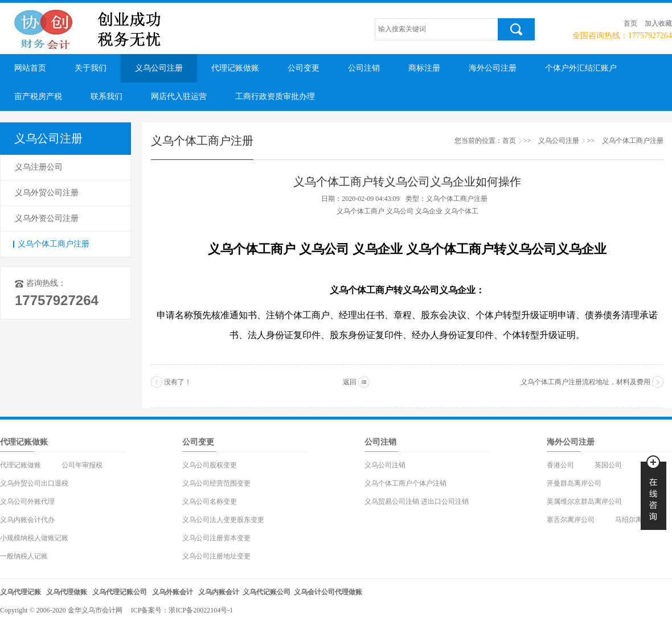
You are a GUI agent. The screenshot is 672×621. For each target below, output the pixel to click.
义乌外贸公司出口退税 (34, 483)
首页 (630, 23)
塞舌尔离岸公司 (571, 520)
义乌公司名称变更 (210, 501)
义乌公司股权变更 (210, 465)
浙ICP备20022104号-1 (201, 610)
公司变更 (304, 68)
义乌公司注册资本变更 (216, 538)
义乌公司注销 (385, 465)
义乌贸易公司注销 (392, 501)
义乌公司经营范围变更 (216, 483)
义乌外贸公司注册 (47, 193)
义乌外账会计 (173, 592)
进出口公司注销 (445, 501)
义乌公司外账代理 (27, 501)
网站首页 (30, 68)
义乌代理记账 (21, 592)
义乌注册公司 (39, 167)
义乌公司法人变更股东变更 (223, 520)
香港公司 (560, 465)
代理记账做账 (235, 68)
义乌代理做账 (67, 592)
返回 (350, 382)
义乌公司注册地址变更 (216, 556)
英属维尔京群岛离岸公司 (584, 501)
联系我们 (106, 96)
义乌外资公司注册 (47, 218)
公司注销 (364, 68)
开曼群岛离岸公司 (574, 483)
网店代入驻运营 (179, 96)
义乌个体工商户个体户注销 (405, 483)
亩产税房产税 (38, 96)
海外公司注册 (493, 68)
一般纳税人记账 (24, 556)
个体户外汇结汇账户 (581, 68)
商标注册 (424, 68)
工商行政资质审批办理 (275, 96)
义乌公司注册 (159, 68)
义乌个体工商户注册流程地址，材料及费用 (585, 382)
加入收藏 (658, 23)
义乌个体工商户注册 (54, 244)
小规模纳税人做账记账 (34, 538)
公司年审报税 (82, 465)
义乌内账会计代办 (27, 520)
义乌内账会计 (219, 592)
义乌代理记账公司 (120, 592)
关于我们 (91, 68)
